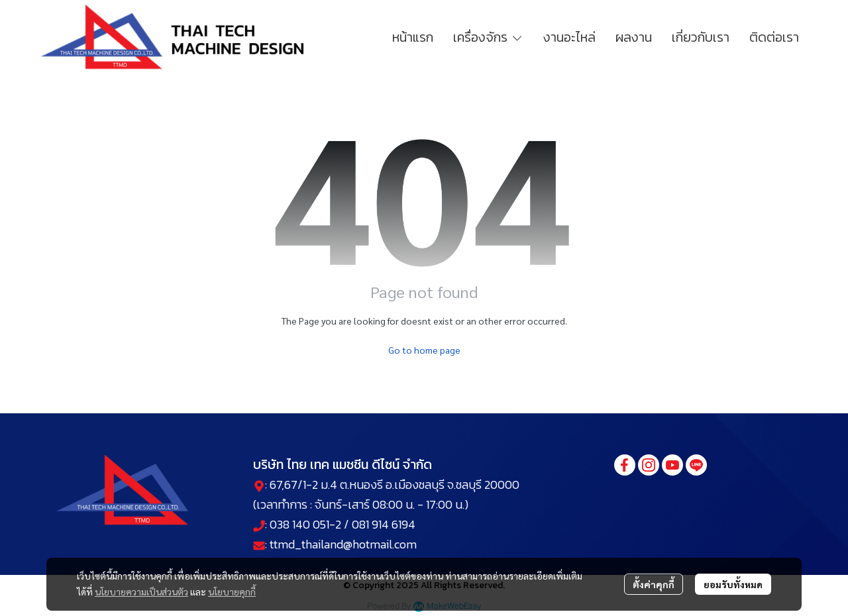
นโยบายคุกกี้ (232, 591)
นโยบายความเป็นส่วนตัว (141, 591)
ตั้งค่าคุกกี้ (654, 584)
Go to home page (424, 350)
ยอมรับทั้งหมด (733, 584)
